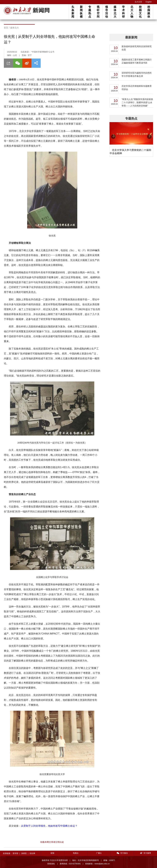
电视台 (76, 853)
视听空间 (98, 12)
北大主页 (138, 2)
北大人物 (132, 12)
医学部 (15, 853)
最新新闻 (131, 37)
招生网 (32, 853)
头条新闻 (73, 12)
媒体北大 (115, 12)
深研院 (24, 853)
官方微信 (122, 853)
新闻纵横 (81, 12)
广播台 (99, 853)
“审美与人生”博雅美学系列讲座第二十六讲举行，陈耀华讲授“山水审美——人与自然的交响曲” (137, 102)
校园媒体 (149, 12)
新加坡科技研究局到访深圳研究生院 (137, 48)
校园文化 (140, 12)
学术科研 (123, 12)
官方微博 (146, 853)
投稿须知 (51, 864)
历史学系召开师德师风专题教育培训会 (137, 88)
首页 (6, 28)
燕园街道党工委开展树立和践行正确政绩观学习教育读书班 (137, 61)
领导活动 (107, 12)
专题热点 (90, 12)
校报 (52, 853)
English (149, 2)
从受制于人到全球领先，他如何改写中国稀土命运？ (49, 826)
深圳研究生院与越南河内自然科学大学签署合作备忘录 (137, 74)
